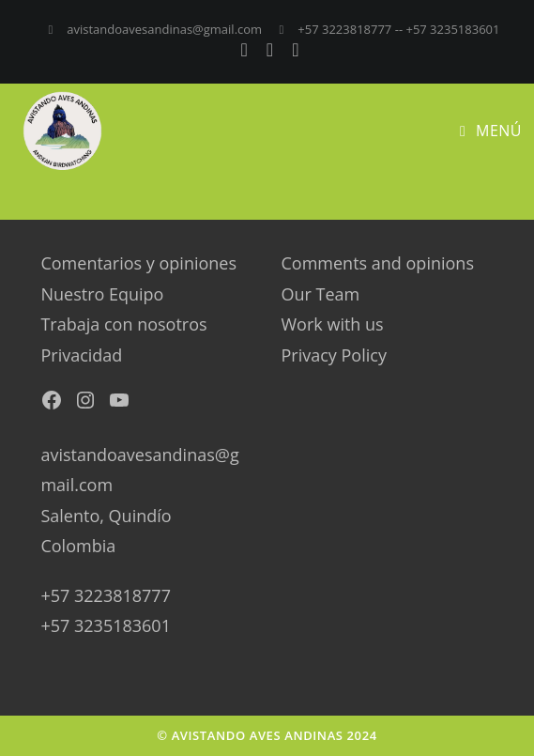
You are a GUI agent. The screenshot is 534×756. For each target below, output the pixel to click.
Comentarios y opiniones (138, 263)
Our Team (321, 294)
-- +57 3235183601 (448, 29)
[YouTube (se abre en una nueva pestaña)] (292, 50)
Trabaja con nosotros (123, 324)
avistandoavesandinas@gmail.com (164, 29)
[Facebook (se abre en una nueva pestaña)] (248, 50)
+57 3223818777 (327, 29)
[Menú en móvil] (491, 131)
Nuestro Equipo (102, 294)
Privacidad (81, 355)
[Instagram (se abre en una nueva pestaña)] (274, 50)
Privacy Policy (334, 355)
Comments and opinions (378, 263)
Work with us (333, 324)
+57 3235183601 (105, 625)
